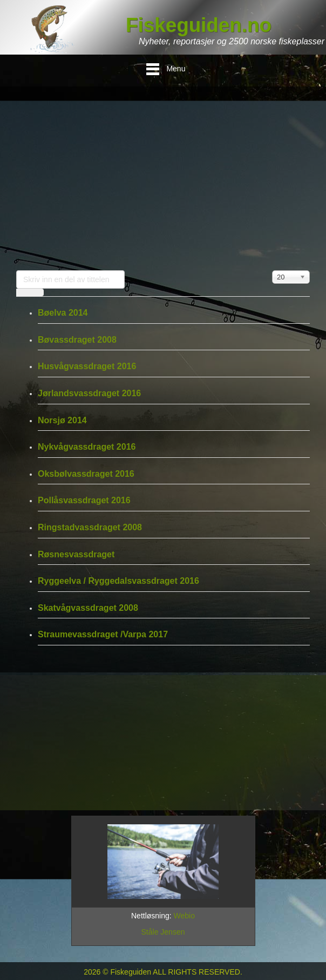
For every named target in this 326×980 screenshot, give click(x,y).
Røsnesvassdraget (76, 554)
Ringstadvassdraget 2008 (90, 527)
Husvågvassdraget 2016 (87, 366)
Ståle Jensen (163, 932)
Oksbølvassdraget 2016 (86, 474)
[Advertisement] (163, 178)
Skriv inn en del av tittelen (16, 271)
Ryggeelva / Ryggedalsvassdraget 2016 (118, 581)
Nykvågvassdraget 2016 (87, 447)
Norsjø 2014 (62, 420)
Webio (184, 916)
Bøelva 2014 (63, 313)
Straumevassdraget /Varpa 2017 (103, 634)
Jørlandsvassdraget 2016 (89, 393)
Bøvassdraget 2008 (77, 340)
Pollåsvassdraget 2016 (84, 500)
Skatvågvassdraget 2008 (88, 608)
